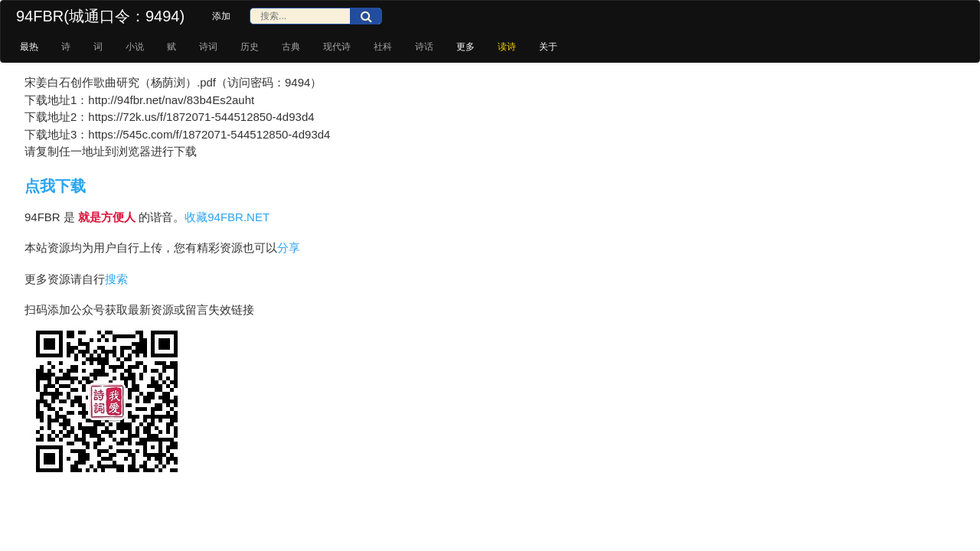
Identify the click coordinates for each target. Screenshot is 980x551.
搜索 (116, 279)
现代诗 (337, 47)
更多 (465, 47)
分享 (289, 248)
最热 (29, 47)
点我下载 (55, 186)
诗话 (424, 47)
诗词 (208, 47)
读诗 (507, 47)
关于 (548, 47)
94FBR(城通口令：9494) (100, 16)
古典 (291, 47)
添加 (221, 16)
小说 (135, 47)
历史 (250, 47)
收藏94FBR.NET (227, 217)
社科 (383, 47)
